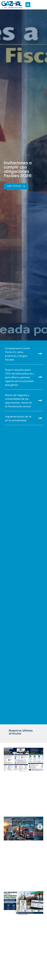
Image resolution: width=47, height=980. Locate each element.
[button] (28, 5)
